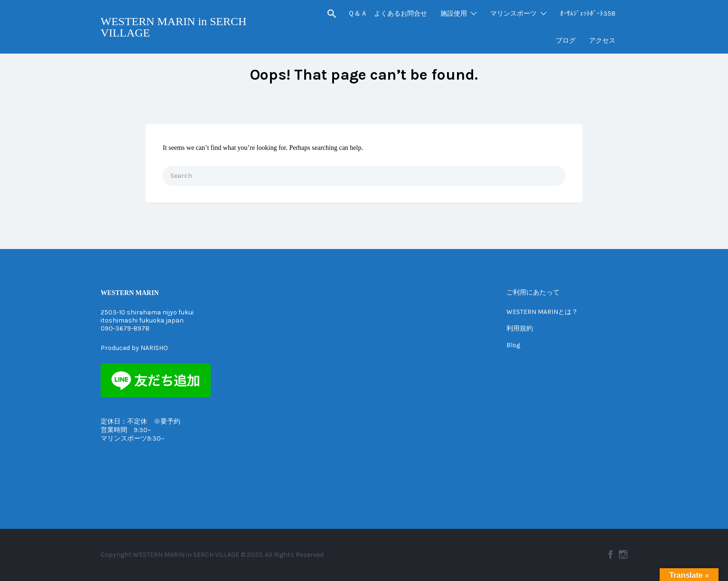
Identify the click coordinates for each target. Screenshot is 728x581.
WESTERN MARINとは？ (542, 312)
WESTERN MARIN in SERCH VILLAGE (173, 27)
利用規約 (520, 328)
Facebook (611, 554)
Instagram (623, 554)
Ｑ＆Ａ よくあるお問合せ (387, 14)
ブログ (566, 41)
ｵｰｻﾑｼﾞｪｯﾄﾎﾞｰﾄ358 (588, 14)
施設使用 (454, 14)
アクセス (602, 41)
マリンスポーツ (513, 14)
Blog (513, 345)
